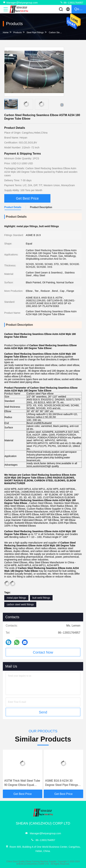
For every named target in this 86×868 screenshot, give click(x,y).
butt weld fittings (41, 598)
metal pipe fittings (16, 598)
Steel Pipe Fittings (35, 33)
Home (6, 33)
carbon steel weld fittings (20, 604)
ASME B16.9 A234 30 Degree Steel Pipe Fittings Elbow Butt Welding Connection (62, 783)
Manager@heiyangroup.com (20, 2)
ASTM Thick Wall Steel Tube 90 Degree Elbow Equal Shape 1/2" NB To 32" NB (22, 783)
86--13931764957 (72, 2)
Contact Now (43, 652)
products (17, 33)
